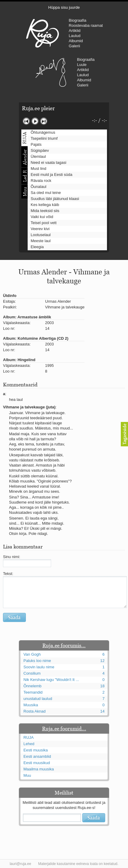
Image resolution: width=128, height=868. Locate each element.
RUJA (43, 33)
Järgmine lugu (44, 121)
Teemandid (33, 692)
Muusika (31, 705)
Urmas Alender (51, 72)
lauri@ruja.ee (20, 864)
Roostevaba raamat (86, 25)
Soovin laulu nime (39, 667)
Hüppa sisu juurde (64, 7)
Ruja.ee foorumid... (64, 729)
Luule (82, 65)
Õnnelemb (32, 686)
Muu (27, 775)
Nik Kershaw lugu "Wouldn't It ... (51, 680)
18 (102, 686)
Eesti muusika (36, 750)
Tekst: (8, 574)
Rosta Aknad (35, 711)
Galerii (75, 46)
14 (102, 711)
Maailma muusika (39, 769)
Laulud (75, 36)
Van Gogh (32, 654)
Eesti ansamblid (37, 756)
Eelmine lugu (26, 121)
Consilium (32, 673)
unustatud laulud (38, 699)
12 (102, 661)
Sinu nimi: (12, 557)
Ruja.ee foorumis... (64, 645)
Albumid (76, 41)
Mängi (35, 121)
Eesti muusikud (37, 763)
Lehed (29, 744)
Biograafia (78, 20)
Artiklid (75, 31)
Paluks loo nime (37, 661)
